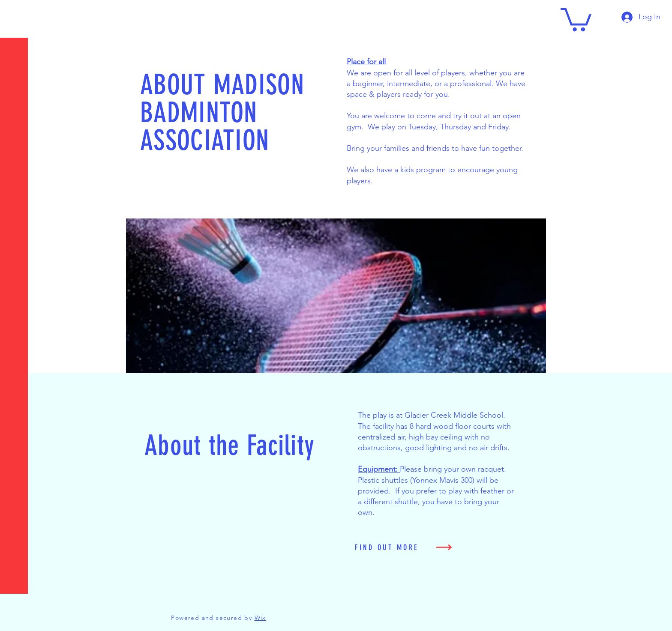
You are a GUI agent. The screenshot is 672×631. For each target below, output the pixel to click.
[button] (15, 13)
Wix (260, 618)
